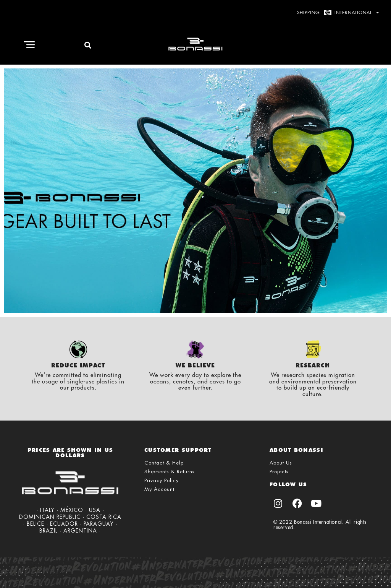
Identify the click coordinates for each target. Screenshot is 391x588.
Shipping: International (338, 13)
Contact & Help (164, 463)
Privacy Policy (162, 480)
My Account (159, 489)
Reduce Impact (78, 365)
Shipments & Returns (169, 472)
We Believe (195, 365)
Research (313, 365)
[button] (29, 45)
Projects (279, 472)
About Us (281, 463)
